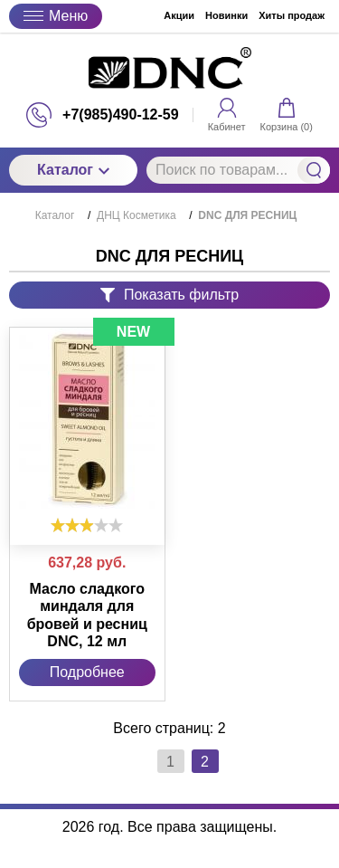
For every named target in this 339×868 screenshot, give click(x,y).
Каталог (73, 170)
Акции (179, 15)
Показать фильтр (169, 295)
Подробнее (87, 672)
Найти (314, 170)
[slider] (87, 525)
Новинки (226, 15)
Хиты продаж (292, 15)
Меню (56, 16)
